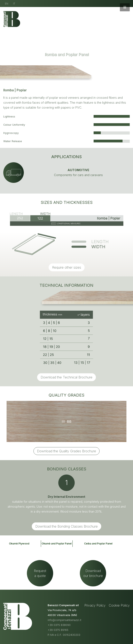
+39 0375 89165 (58, 630)
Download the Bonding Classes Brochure (66, 526)
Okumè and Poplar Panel (57, 544)
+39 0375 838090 (59, 625)
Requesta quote (40, 573)
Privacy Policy (95, 605)
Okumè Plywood (19, 544)
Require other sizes (67, 267)
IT (14, 4)
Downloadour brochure (93, 573)
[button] (125, 7)
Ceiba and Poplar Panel (98, 544)
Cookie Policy (119, 605)
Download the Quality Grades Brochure (66, 451)
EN (7, 4)
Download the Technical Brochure (66, 377)
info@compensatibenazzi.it (64, 620)
